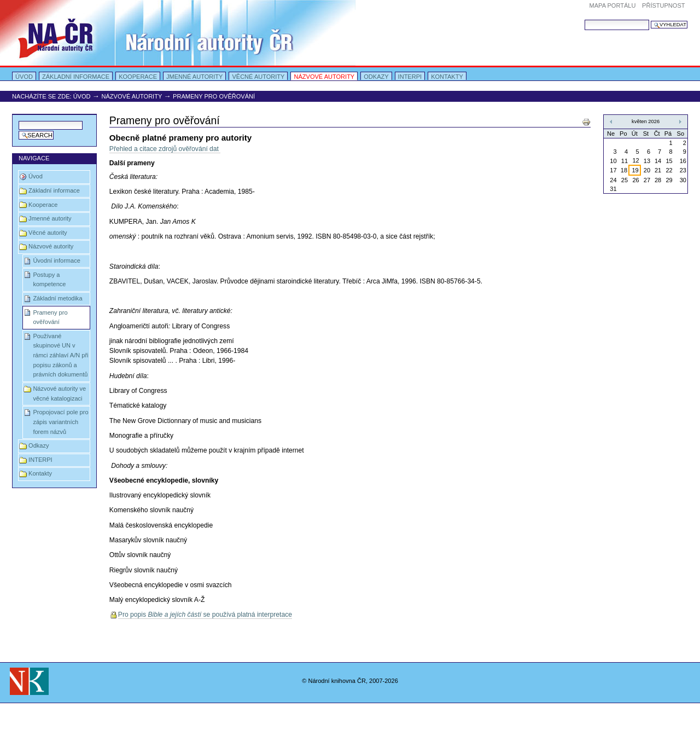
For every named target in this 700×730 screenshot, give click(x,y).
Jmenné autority (194, 77)
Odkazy (376, 77)
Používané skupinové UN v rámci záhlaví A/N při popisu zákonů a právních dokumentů (60, 355)
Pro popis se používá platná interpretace (205, 615)
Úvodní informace (56, 260)
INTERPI (410, 77)
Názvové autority (324, 77)
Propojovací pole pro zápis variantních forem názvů (60, 422)
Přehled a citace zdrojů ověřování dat (165, 149)
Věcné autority (258, 77)
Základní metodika (57, 298)
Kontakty (447, 77)
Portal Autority (178, 33)
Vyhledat (584, 19)
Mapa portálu (613, 5)
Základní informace (76, 77)
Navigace (34, 158)
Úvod (24, 77)
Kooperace (138, 77)
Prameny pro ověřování (50, 317)
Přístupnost (663, 5)
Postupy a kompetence (49, 280)
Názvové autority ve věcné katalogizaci (59, 393)
